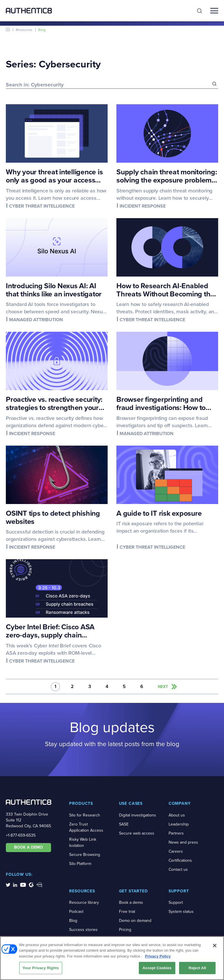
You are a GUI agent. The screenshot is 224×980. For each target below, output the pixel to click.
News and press (183, 842)
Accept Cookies (157, 969)
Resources (24, 30)
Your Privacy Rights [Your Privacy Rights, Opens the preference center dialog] (41, 969)
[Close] (215, 946)
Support (176, 902)
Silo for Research (85, 815)
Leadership (179, 824)
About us (177, 815)
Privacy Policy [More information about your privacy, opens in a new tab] (158, 957)
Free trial (127, 912)
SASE (124, 824)
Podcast (76, 912)
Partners (176, 833)
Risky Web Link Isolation (83, 842)
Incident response (143, 206)
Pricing (125, 930)
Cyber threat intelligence (42, 206)
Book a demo (131, 902)
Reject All (197, 969)
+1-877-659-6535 (21, 835)
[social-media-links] (8, 885)
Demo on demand (135, 921)
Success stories (83, 930)
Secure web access (137, 833)
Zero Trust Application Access (86, 827)
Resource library (84, 902)
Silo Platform (80, 864)
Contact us (178, 869)
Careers (176, 851)
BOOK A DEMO (28, 847)
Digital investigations (138, 815)
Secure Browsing (85, 855)
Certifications (180, 860)
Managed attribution (36, 320)
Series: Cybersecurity (53, 64)
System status (181, 912)
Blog (73, 921)
